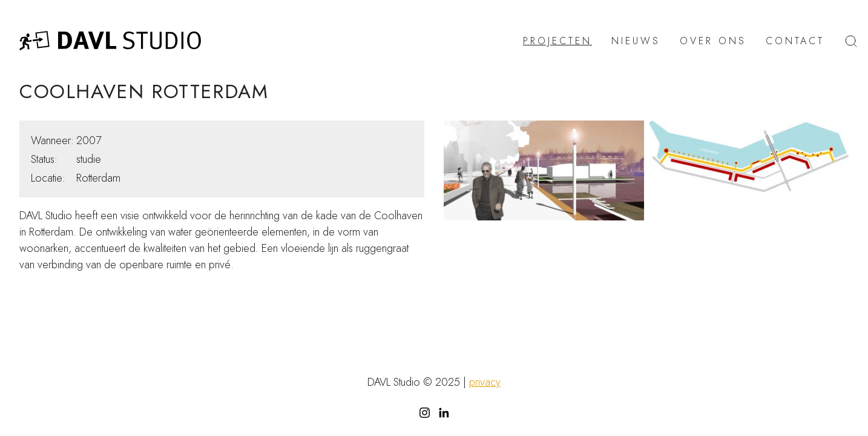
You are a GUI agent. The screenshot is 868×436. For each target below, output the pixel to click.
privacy (485, 382)
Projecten (557, 41)
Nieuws (636, 41)
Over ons (713, 41)
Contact (795, 41)
